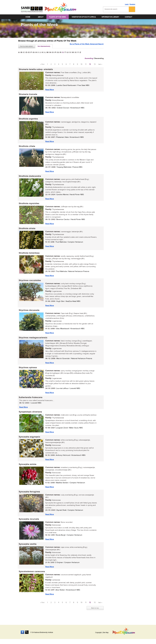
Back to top (95, 614)
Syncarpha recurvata (28, 524)
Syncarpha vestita (27, 549)
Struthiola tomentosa (29, 255)
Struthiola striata (27, 230)
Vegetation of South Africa (84, 17)
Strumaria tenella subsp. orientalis (35, 69)
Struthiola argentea (28, 119)
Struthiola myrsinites (29, 205)
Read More (49, 90)
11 (86, 64)
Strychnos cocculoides (29, 283)
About (41, 17)
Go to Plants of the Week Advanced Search (87, 46)
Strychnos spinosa (27, 371)
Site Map (106, 633)
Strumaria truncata (27, 95)
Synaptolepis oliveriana (30, 416)
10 (82, 64)
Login (127, 4)
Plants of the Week (58, 17)
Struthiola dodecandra (29, 177)
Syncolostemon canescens (31, 577)
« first (42, 64)
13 (95, 64)
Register (132, 4)
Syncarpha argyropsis (29, 441)
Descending (99, 58)
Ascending (89, 58)
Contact (129, 17)
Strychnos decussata (29, 313)
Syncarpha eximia (27, 468)
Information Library (110, 17)
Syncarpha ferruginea (29, 496)
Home (28, 17)
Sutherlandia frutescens (30, 401)
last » (100, 64)
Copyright (98, 633)
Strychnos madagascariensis (33, 340)
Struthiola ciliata (26, 147)
